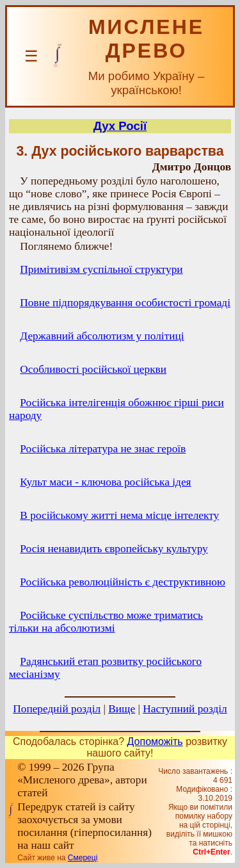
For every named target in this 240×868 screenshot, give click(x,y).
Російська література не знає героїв (103, 449)
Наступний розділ (185, 709)
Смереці (83, 858)
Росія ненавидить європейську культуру (114, 549)
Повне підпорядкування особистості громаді (125, 303)
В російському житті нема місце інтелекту (119, 515)
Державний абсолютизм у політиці (102, 336)
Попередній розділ (57, 709)
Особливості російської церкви (93, 369)
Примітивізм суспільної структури (101, 269)
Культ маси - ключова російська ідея (105, 482)
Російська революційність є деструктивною (123, 582)
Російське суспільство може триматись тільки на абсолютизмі (106, 622)
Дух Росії (120, 126)
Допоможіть (155, 741)
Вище (122, 709)
